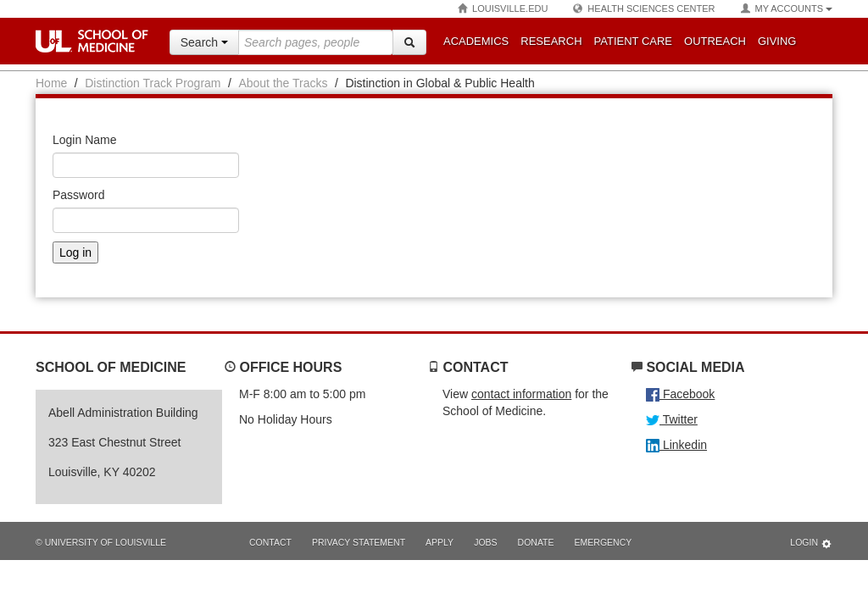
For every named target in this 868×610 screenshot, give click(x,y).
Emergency (604, 542)
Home (51, 83)
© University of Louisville (101, 542)
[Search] (409, 42)
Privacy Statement (359, 542)
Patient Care (633, 41)
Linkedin (676, 445)
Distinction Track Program (153, 83)
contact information (521, 394)
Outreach (715, 41)
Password (78, 195)
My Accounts (787, 9)
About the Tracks (283, 83)
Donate (536, 542)
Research (551, 41)
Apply (440, 542)
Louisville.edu (503, 9)
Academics (476, 41)
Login (811, 543)
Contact (270, 542)
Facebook (680, 394)
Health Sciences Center (644, 9)
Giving (777, 41)
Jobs (485, 542)
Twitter (672, 419)
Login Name (85, 140)
